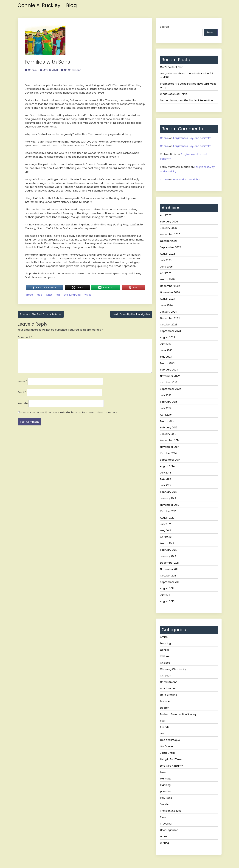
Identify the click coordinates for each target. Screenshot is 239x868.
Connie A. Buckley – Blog (48, 5)
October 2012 (168, 511)
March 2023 (167, 363)
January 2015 (168, 434)
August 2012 (167, 518)
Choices (165, 663)
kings (49, 295)
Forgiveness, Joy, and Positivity (192, 138)
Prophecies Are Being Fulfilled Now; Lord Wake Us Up (188, 86)
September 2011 (170, 582)
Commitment (168, 682)
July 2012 (165, 524)
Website (23, 403)
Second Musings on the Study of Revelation (186, 100)
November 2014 (170, 447)
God (163, 734)
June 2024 (166, 305)
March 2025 (167, 280)
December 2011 (169, 563)
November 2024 (170, 292)
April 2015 (166, 415)
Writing (164, 843)
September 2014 (170, 460)
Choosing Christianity (173, 669)
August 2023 (167, 337)
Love (163, 772)
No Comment (71, 70)
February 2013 (169, 492)
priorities (165, 791)
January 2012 (168, 556)
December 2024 (170, 286)
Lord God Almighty (171, 766)
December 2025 (170, 234)
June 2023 (166, 350)
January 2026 (168, 228)
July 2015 (165, 408)
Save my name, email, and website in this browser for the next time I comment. (69, 412)
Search (164, 27)
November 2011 (169, 569)
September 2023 (170, 331)
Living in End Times (171, 759)
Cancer (165, 650)
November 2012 (170, 505)
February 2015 (169, 428)
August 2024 (168, 299)
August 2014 (167, 466)
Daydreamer (168, 688)
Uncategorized (169, 830)
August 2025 (168, 254)
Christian (166, 676)
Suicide (164, 804)
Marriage (166, 779)
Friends (164, 727)
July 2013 (165, 485)
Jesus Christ (167, 753)
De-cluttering (169, 695)
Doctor (164, 708)
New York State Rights (187, 180)
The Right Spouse (171, 811)
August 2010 (167, 601)
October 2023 (169, 325)
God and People (170, 740)
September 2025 (170, 247)
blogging (165, 643)
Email (22, 392)
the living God (72, 295)
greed (29, 295)
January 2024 (168, 312)
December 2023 (170, 318)
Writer (164, 837)
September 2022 (170, 389)
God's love (166, 746)
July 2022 (166, 395)
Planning (165, 785)
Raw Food (166, 798)
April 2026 (166, 215)
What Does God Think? (174, 94)
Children (165, 656)
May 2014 (166, 479)
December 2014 (170, 440)
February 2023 (169, 370)
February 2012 (169, 550)
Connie (31, 70)
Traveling (166, 824)
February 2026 (169, 222)
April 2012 (166, 537)
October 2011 (168, 576)
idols (40, 295)
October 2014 (168, 453)
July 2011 (165, 595)
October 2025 (169, 241)
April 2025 (166, 273)
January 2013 (168, 498)
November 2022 (170, 376)
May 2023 (166, 357)
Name (22, 381)
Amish (164, 637)
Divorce (165, 701)
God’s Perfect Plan (172, 67)
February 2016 (169, 402)
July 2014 (166, 473)
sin (58, 295)
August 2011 (167, 588)
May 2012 (166, 531)
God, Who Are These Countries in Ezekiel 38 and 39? (187, 75)
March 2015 (167, 421)
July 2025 (166, 260)
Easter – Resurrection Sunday (178, 714)
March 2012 (167, 543)
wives (88, 295)
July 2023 (166, 344)
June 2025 (166, 267)
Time (163, 817)
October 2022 (169, 383)
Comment (25, 337)
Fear (163, 721)
